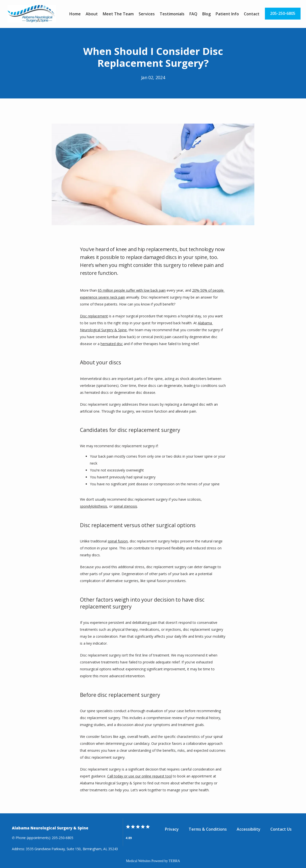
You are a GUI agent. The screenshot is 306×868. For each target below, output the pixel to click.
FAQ (193, 14)
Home (75, 14)
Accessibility (249, 829)
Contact (252, 14)
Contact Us (281, 829)
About (92, 14)
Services (147, 14)
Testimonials (172, 14)
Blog (206, 14)
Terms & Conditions (208, 829)
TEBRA (174, 861)
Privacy (172, 829)
